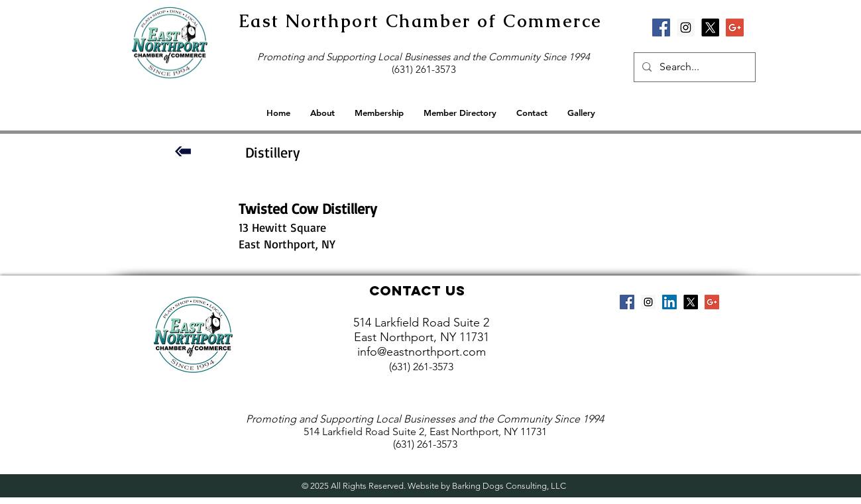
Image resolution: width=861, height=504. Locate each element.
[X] (710, 27)
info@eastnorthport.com (422, 352)
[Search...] (693, 67)
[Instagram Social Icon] (686, 27)
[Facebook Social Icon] (661, 27)
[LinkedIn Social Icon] (669, 302)
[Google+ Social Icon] (735, 27)
